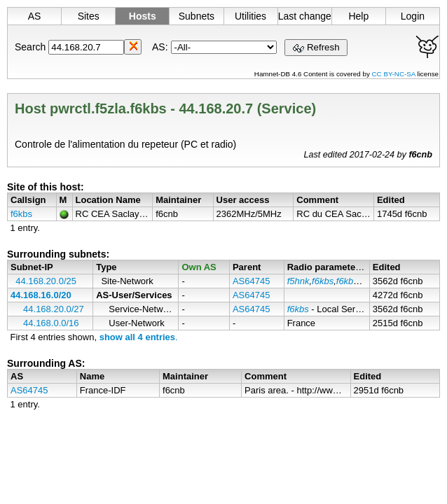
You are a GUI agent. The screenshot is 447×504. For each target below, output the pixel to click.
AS (35, 16)
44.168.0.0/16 (51, 323)
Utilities (250, 16)
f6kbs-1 (351, 281)
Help (358, 16)
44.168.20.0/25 (46, 281)
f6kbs (21, 214)
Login (413, 16)
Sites (89, 16)
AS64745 (252, 281)
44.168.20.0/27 (54, 309)
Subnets (197, 16)
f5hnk (298, 281)
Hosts (143, 16)
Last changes (305, 16)
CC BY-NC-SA (395, 74)
